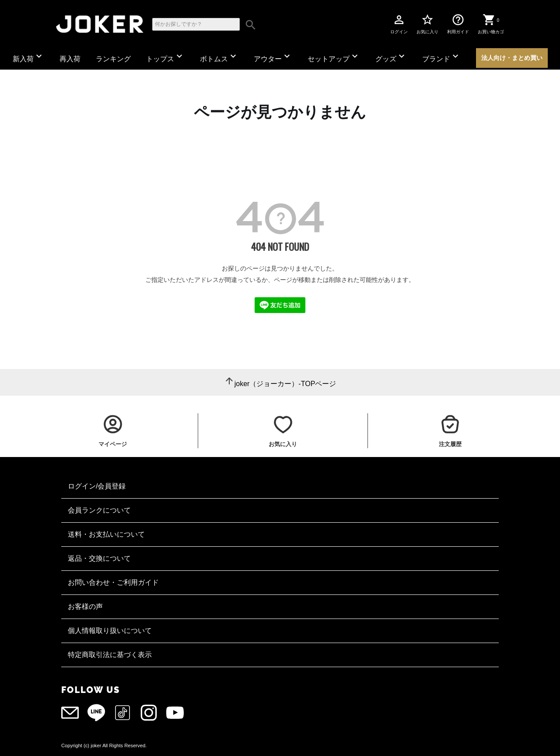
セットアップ (334, 57)
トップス (165, 57)
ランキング (113, 59)
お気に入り (427, 24)
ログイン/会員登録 (97, 486)
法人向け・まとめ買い (512, 58)
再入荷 (70, 59)
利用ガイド (458, 24)
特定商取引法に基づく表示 (110, 655)
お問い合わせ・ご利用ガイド (113, 582)
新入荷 (28, 57)
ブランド (441, 57)
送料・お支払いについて (106, 534)
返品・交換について (99, 558)
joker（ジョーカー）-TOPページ (285, 384)
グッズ (391, 57)
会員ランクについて (99, 510)
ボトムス (219, 57)
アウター (273, 57)
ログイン (399, 24)
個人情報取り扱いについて (110, 631)
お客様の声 (85, 607)
